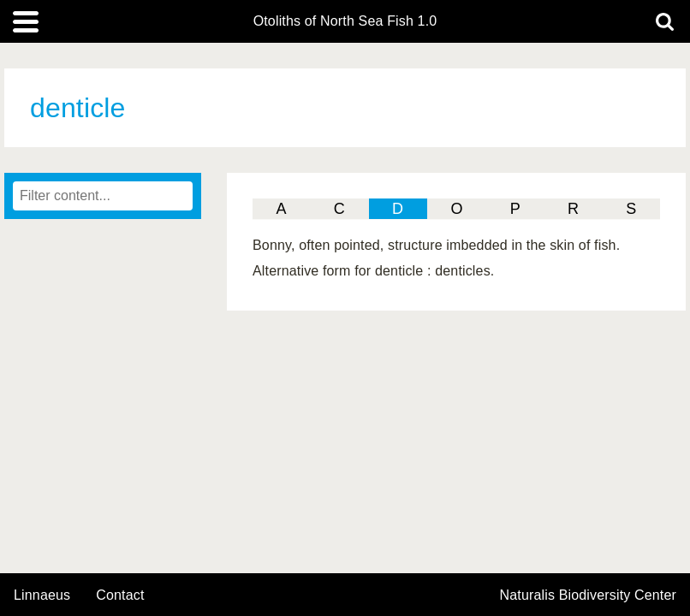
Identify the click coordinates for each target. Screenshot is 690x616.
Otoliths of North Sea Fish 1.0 (345, 21)
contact (120, 595)
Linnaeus (42, 595)
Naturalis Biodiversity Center (589, 595)
